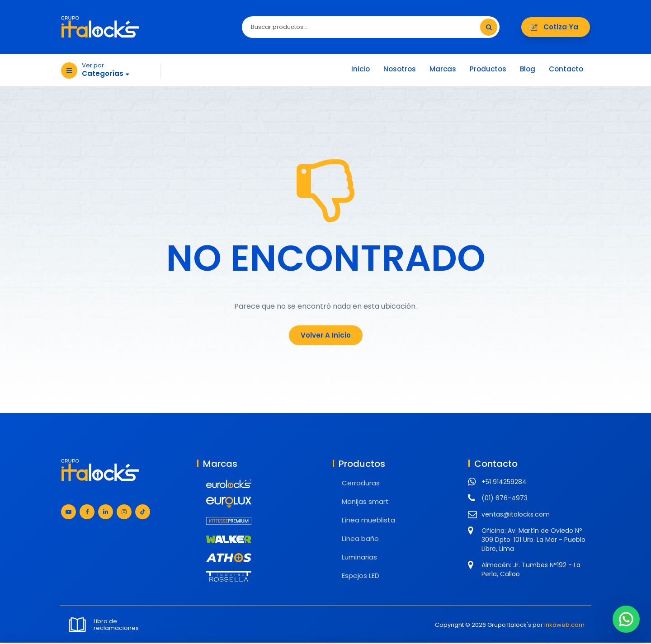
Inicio (361, 70)
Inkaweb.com (564, 626)
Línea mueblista (368, 521)
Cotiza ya (556, 27)
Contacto (566, 70)
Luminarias (359, 558)
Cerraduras (361, 484)
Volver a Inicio (326, 336)
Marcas (443, 70)
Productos (488, 70)
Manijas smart (365, 503)
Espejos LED (361, 577)
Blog (528, 70)
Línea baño (360, 540)
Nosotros (400, 70)
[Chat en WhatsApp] (626, 619)
